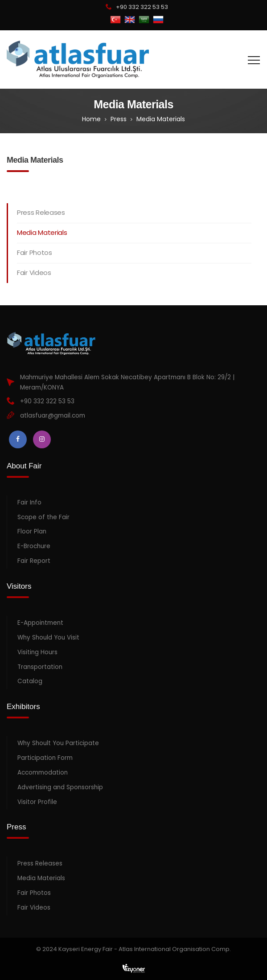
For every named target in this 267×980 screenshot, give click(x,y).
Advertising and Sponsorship (60, 787)
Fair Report (34, 561)
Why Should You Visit (48, 638)
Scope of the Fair (43, 517)
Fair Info (29, 502)
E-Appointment (40, 623)
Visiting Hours (37, 652)
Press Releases (41, 212)
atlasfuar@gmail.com (53, 416)
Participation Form (45, 758)
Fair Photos (35, 252)
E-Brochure (34, 546)
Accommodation (43, 773)
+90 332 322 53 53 (142, 7)
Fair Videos (34, 273)
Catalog (30, 681)
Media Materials (42, 232)
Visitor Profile (37, 802)
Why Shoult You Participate (58, 743)
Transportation (40, 667)
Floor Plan (32, 531)
